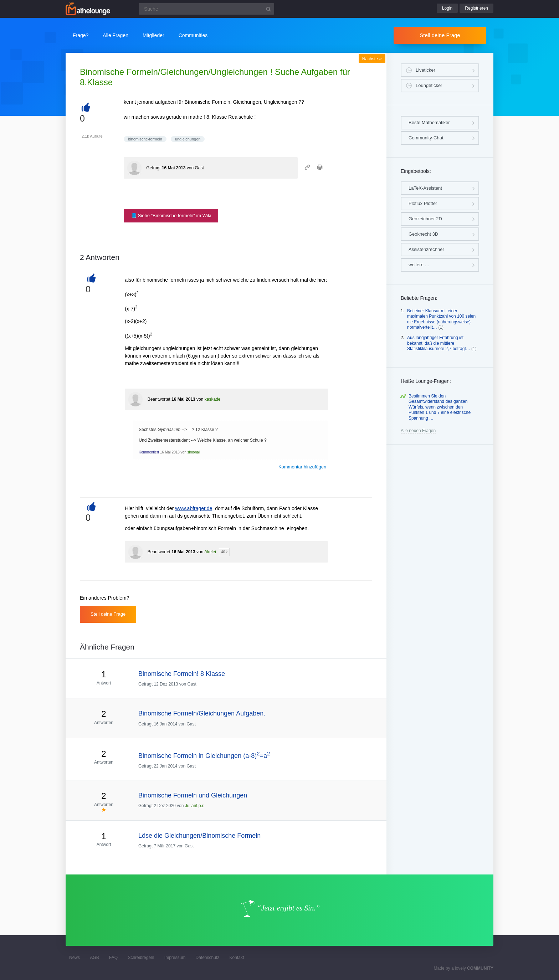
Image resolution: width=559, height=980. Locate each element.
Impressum (175, 958)
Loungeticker (429, 85)
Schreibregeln (141, 958)
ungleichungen (188, 139)
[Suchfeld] (206, 9)
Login (447, 8)
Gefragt (153, 168)
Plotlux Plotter (423, 203)
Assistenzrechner (426, 249)
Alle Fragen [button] (116, 35)
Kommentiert (149, 452)
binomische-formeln (145, 139)
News (75, 958)
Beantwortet (159, 399)
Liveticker (425, 70)
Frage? (81, 35)
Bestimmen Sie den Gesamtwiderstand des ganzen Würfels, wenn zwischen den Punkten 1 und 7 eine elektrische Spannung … (440, 407)
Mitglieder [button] (153, 35)
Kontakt (237, 958)
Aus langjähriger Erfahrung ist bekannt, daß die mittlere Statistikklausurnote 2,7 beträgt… (439, 343)
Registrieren (476, 8)
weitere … (419, 265)
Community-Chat (426, 138)
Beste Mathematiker (429, 122)
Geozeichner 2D (425, 219)
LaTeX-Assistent (425, 188)
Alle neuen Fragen (418, 431)
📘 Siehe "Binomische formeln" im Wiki (171, 216)
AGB (94, 958)
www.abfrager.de (194, 508)
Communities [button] (193, 35)
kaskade (213, 399)
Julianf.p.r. (195, 806)
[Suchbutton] (268, 9)
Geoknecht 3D (423, 234)
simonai (194, 452)
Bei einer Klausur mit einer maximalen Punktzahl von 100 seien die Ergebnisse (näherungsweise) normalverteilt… (441, 319)
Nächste (372, 59)
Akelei (210, 552)
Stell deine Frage (440, 35)
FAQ (113, 958)
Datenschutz (207, 958)
